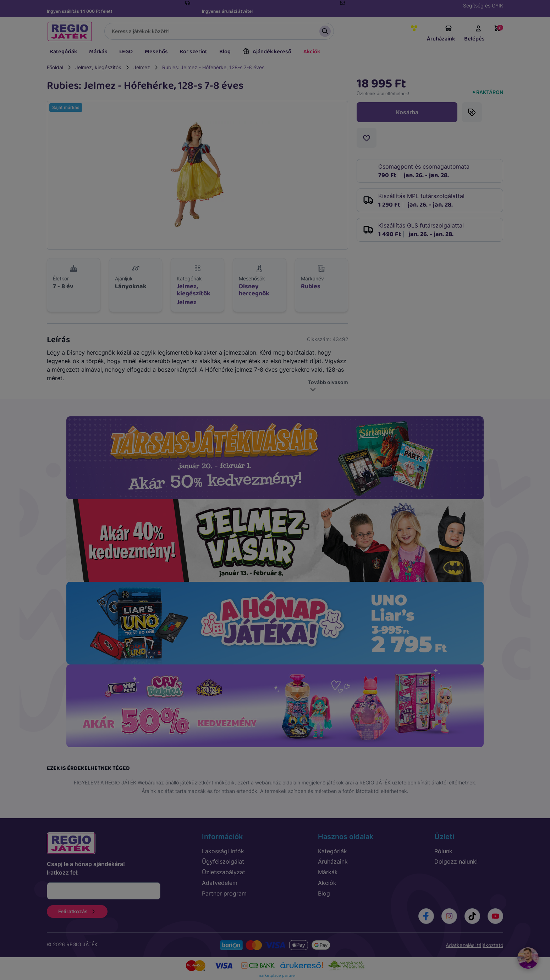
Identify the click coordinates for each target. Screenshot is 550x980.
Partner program (224, 893)
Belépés (474, 34)
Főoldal (55, 67)
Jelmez (142, 67)
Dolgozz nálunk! (456, 861)
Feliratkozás (77, 911)
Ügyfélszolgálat (223, 861)
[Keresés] (219, 31)
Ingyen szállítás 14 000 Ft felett (80, 11)
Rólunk (443, 851)
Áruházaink (441, 34)
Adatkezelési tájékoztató (474, 945)
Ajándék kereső (267, 52)
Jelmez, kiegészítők (98, 67)
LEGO (126, 52)
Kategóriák (64, 52)
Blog (225, 52)
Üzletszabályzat (224, 872)
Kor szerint (194, 52)
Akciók (312, 52)
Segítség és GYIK (483, 6)
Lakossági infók (223, 851)
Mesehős (156, 52)
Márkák (98, 52)
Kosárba (407, 112)
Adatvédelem (220, 883)
